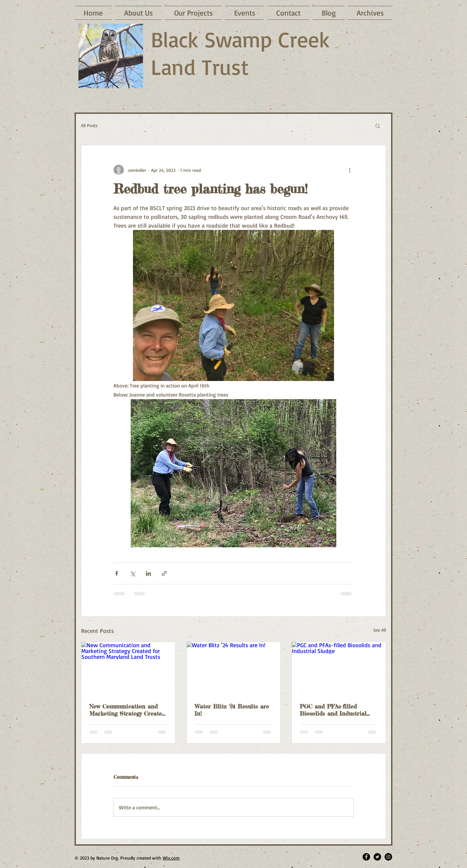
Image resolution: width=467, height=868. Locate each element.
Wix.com (171, 858)
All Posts (89, 125)
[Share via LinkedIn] (148, 573)
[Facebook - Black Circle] (366, 857)
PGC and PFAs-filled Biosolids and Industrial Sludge (333, 710)
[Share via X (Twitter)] (132, 573)
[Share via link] (164, 573)
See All (380, 630)
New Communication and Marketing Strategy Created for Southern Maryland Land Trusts (127, 710)
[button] (378, 125)
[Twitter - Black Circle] (377, 857)
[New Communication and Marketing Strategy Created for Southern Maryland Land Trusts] (128, 668)
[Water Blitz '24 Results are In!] (234, 668)
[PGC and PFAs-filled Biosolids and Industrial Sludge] (339, 668)
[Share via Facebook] (117, 573)
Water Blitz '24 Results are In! (232, 710)
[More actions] (350, 170)
